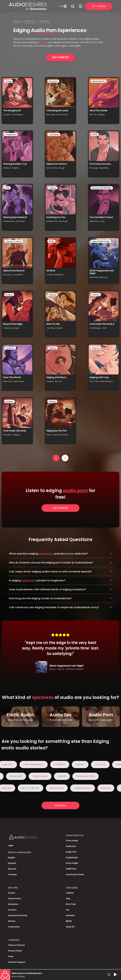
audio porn (75, 491)
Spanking (104, 168)
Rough (62, 168)
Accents (12, 910)
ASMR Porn (71, 869)
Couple (16, 328)
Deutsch (12, 869)
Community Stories (17, 915)
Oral (102, 221)
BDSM (95, 135)
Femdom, (8, 435)
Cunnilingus (17, 114)
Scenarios (13, 904)
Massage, (51, 114)
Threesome (11, 135)
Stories (11, 893)
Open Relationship (101, 241)
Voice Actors (14, 898)
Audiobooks (72, 857)
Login (11, 845)
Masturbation (98, 81)
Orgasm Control (13, 241)
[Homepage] (34, 6)
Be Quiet (64, 221)
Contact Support (17, 962)
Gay (68, 898)
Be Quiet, (8, 275)
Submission (19, 381)
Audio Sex (71, 846)
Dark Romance (35, 765)
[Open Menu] (81, 6)
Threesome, (9, 221)
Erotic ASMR (72, 863)
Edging (44, 21)
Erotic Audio (72, 841)
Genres (12, 921)
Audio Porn (44, 30)
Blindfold (59, 275)
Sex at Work (32, 788)
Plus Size (15, 776)
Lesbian (96, 295)
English (12, 857)
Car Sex (102, 765)
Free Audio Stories (75, 874)
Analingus (58, 788)
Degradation (84, 776)
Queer (8, 81)
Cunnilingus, (96, 328)
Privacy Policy (15, 951)
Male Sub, (8, 381)
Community (14, 927)
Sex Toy (58, 381)
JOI (68, 910)
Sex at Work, (52, 168)
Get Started (99, 6)
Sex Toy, (93, 114)
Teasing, (7, 328)
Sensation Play (61, 435)
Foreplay (15, 168)
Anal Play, (94, 277)
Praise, (49, 435)
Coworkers (54, 135)
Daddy (82, 765)
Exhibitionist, (52, 221)
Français (12, 874)
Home (17, 21)
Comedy (61, 765)
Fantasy (30, 21)
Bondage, (94, 168)
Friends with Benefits (102, 188)
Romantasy (62, 114)
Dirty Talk (71, 904)
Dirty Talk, (94, 381)
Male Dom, (95, 221)
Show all (60, 805)
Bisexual (103, 277)
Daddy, (7, 168)
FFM (7, 188)
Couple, (7, 114)
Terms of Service (16, 945)
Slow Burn (20, 221)
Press (11, 956)
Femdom (53, 81)
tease (43, 42)
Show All (70, 927)
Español (12, 863)
